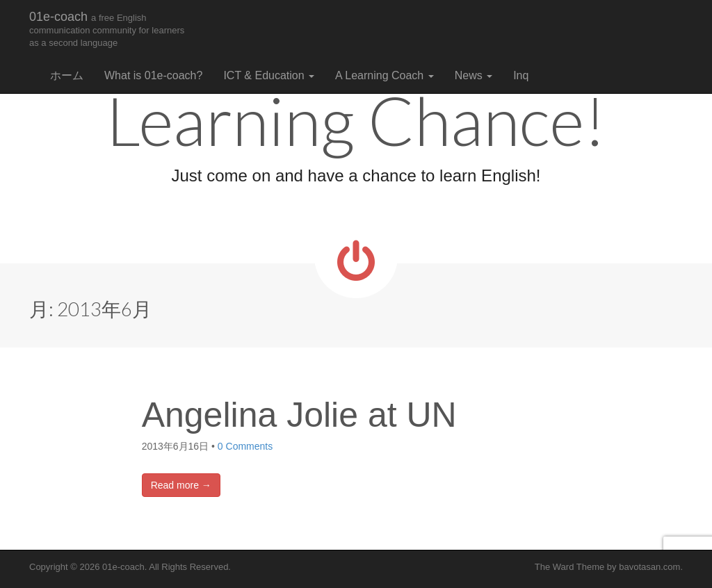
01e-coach (107, 29)
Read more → (181, 485)
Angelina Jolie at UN (299, 415)
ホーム (67, 75)
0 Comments (245, 446)
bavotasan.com (649, 567)
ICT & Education (269, 75)
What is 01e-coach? (153, 75)
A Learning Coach (385, 75)
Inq (521, 75)
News (474, 75)
